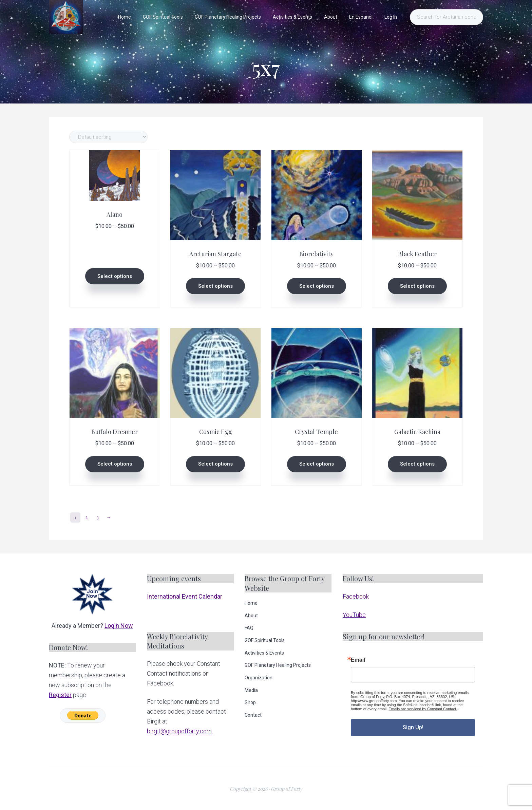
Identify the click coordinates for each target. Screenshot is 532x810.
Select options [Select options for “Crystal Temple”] (317, 464)
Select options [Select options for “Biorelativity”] (317, 286)
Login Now (119, 626)
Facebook (356, 596)
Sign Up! (413, 727)
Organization (259, 678)
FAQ (249, 628)
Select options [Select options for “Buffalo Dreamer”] (115, 464)
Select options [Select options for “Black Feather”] (417, 286)
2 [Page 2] (86, 517)
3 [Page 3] (98, 517)
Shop (250, 702)
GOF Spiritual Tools (265, 640)
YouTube (354, 615)
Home (251, 603)
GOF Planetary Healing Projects (278, 665)
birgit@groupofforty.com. (180, 731)
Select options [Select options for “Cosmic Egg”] (215, 464)
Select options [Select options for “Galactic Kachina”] (417, 464)
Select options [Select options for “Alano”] (115, 276)
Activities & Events (264, 653)
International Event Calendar (185, 596)
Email (358, 660)
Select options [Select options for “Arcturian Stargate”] (215, 286)
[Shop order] (108, 137)
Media (251, 690)
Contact (253, 715)
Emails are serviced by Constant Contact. (423, 709)
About (251, 616)
